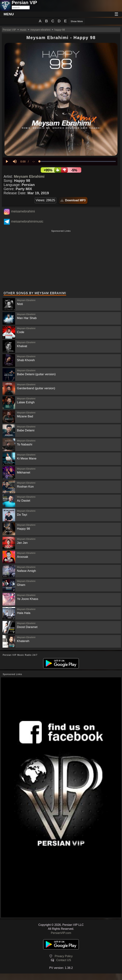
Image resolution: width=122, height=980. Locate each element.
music (23, 30)
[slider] (78, 161)
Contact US (64, 960)
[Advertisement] (61, 261)
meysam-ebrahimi (40, 30)
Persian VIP (9, 30)
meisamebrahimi (23, 211)
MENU (9, 14)
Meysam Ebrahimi (29, 176)
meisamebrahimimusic (27, 221)
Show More (77, 21)
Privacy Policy (64, 956)
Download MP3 (73, 200)
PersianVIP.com (61, 933)
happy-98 (60, 30)
